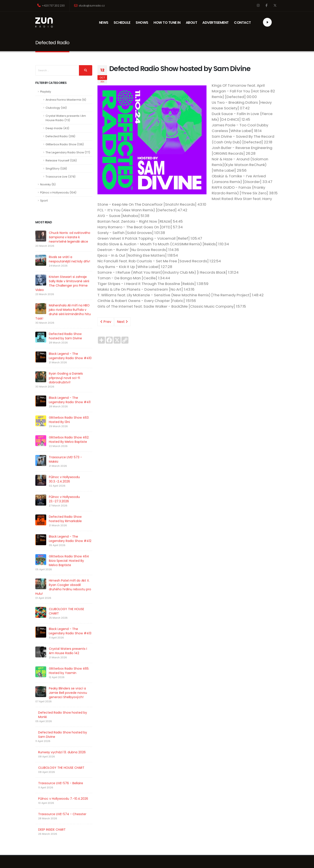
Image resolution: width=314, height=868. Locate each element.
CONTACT (242, 23)
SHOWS (143, 23)
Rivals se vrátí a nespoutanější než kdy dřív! (69, 268)
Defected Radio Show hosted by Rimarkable (63, 524)
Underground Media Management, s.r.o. (157, 861)
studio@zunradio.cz (89, 6)
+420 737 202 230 (51, 6)
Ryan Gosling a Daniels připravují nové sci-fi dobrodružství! (66, 387)
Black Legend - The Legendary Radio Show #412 (61, 543)
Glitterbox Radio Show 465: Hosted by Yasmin (64, 662)
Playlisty (46, 92)
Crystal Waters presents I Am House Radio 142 (60, 643)
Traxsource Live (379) (61, 177)
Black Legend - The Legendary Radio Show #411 (70, 409)
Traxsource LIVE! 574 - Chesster (62, 806)
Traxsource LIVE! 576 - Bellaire (61, 775)
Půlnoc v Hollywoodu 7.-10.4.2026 (63, 790)
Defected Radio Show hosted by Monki (63, 706)
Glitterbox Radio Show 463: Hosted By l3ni (69, 429)
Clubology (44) (56, 108)
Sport (44, 201)
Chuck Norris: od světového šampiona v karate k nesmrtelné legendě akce (70, 246)
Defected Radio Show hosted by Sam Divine (65, 345)
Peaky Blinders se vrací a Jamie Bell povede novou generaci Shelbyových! (63, 684)
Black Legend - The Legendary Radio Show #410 (70, 365)
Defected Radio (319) (60, 136)
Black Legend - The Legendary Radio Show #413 (61, 623)
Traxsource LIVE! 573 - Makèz (65, 468)
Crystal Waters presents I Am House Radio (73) (66, 118)
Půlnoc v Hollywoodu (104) (58, 192)
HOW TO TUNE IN (167, 23)
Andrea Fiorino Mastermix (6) (66, 100)
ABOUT (193, 23)
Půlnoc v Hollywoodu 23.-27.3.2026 (64, 506)
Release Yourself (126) (61, 160)
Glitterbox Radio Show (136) (65, 144)
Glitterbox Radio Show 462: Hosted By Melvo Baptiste (69, 449)
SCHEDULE (122, 23)
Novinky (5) (48, 184)
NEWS (106, 23)
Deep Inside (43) (57, 128)
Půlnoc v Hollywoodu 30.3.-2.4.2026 (64, 488)
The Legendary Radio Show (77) (68, 152)
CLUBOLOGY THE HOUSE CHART (61, 605)
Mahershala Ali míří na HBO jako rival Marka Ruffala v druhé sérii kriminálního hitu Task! (63, 321)
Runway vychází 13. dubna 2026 (62, 744)
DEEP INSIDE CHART (52, 821)
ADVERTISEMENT (216, 23)
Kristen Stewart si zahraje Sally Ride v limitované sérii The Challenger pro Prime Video (62, 292)
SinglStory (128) (56, 169)
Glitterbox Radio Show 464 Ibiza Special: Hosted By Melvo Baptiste (63, 563)
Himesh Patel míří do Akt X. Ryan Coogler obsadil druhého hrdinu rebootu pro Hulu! (61, 585)
